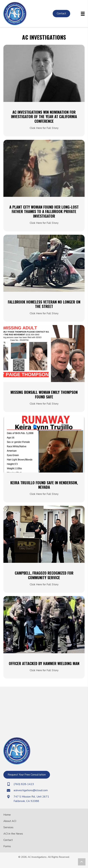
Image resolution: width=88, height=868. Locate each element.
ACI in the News (13, 834)
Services (8, 827)
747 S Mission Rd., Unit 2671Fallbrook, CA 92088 (31, 799)
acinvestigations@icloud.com (31, 790)
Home (7, 815)
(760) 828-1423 (24, 784)
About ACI (10, 821)
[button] (82, 862)
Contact (8, 840)
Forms (7, 846)
